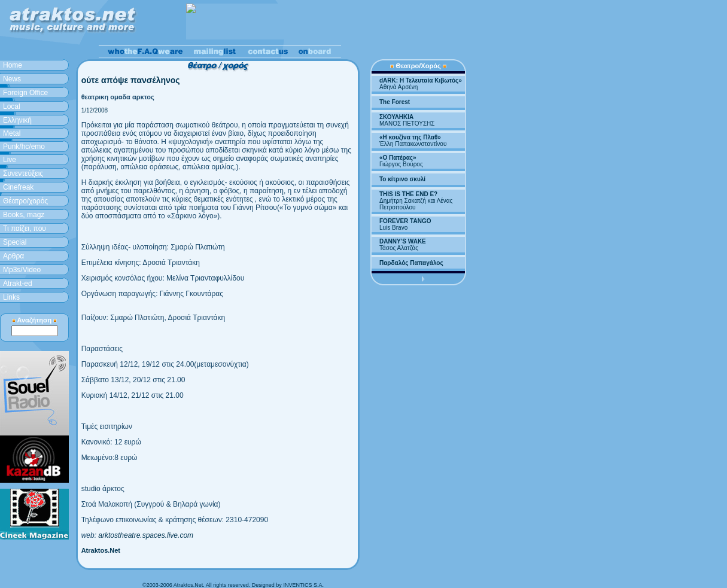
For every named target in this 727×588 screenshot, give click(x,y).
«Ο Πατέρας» (398, 158)
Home (13, 65)
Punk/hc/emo (24, 147)
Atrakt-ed (18, 284)
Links (11, 297)
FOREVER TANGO (405, 221)
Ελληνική (17, 120)
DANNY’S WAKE (403, 241)
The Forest (395, 102)
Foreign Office (25, 93)
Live (10, 160)
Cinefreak (18, 187)
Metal (12, 133)
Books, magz (24, 215)
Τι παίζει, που (25, 229)
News (12, 79)
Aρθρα (13, 256)
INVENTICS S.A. (303, 585)
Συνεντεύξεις (23, 173)
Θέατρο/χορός (25, 201)
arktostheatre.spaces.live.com (146, 535)
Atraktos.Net (101, 550)
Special (15, 242)
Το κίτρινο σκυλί (402, 179)
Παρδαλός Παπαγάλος (411, 263)
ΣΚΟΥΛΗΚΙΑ (396, 117)
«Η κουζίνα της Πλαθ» (410, 137)
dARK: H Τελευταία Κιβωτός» (421, 80)
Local (12, 106)
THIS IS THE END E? (408, 194)
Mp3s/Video (22, 270)
